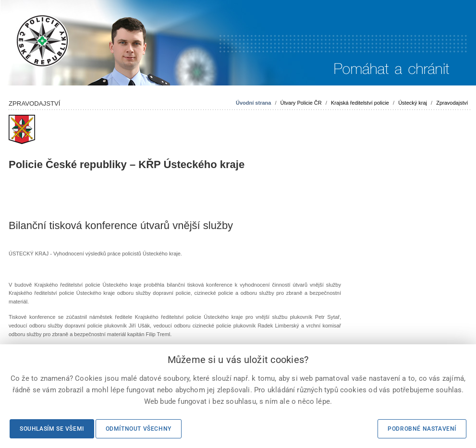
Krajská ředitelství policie (360, 103)
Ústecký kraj (413, 103)
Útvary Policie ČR (301, 103)
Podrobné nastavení (422, 429)
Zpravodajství (452, 103)
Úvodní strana (253, 103)
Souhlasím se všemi (52, 429)
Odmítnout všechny (139, 429)
